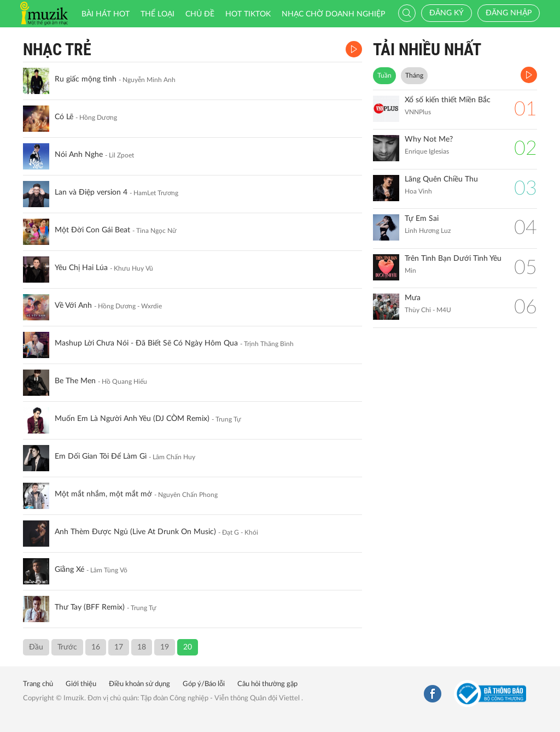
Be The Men (75, 381)
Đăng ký (447, 13)
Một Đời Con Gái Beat (92, 230)
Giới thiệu (81, 684)
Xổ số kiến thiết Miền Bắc (448, 100)
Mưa (413, 298)
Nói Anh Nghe (79, 155)
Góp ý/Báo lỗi (204, 684)
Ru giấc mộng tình (86, 79)
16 (96, 647)
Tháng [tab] (414, 75)
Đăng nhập (509, 13)
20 (188, 647)
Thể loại (157, 14)
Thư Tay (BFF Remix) (90, 607)
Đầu (36, 647)
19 (165, 647)
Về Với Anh (73, 306)
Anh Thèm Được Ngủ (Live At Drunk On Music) (135, 532)
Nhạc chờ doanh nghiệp (333, 14)
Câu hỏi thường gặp (267, 684)
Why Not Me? (429, 139)
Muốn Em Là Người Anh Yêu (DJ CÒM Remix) (132, 419)
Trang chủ (38, 684)
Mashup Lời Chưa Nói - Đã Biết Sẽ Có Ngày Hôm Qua (146, 343)
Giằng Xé (69, 570)
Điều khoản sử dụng (139, 684)
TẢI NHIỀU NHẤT (427, 49)
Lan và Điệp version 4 (91, 192)
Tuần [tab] (384, 75)
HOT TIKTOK (248, 14)
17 (119, 647)
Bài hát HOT (106, 14)
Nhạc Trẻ (57, 49)
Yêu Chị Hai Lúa (81, 268)
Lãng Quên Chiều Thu (441, 179)
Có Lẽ (64, 117)
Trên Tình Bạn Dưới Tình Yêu (453, 259)
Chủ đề (200, 14)
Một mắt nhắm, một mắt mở (103, 494)
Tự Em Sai (422, 219)
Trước (67, 647)
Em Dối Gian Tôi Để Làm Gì (101, 456)
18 (142, 647)
